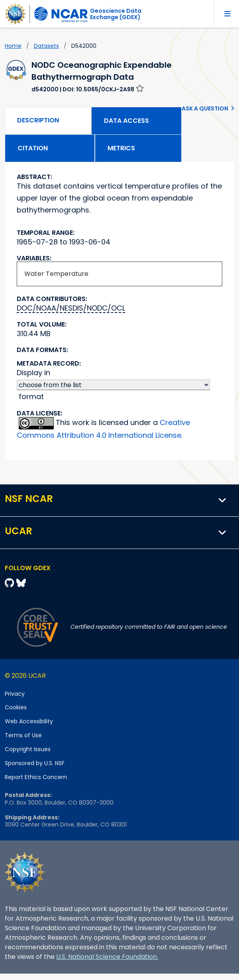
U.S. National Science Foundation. (107, 957)
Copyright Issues (28, 749)
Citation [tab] (33, 148)
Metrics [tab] (121, 148)
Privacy (15, 694)
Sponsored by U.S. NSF (35, 763)
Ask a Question (205, 108)
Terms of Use (23, 735)
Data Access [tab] (126, 121)
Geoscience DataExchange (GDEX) (116, 14)
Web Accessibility (29, 721)
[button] (223, 500)
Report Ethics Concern (36, 777)
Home (13, 46)
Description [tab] (38, 120)
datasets (46, 46)
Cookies (16, 707)
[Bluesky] (21, 583)
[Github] (11, 583)
